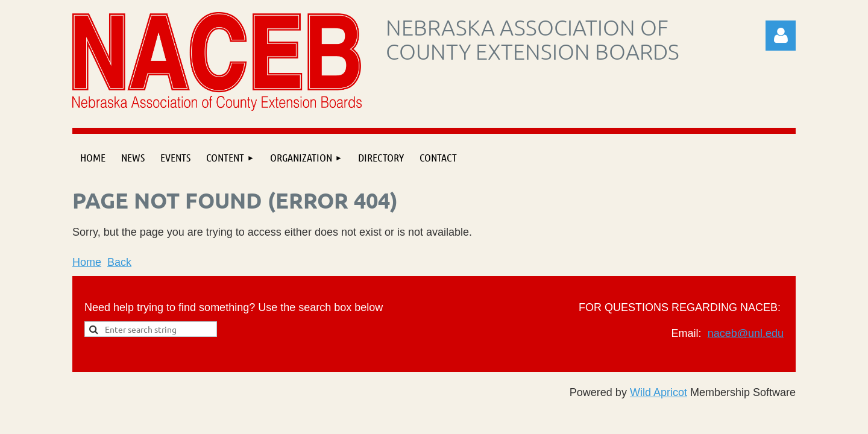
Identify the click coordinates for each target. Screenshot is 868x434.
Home (87, 262)
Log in (781, 36)
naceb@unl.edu (746, 333)
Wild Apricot (659, 392)
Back (119, 262)
